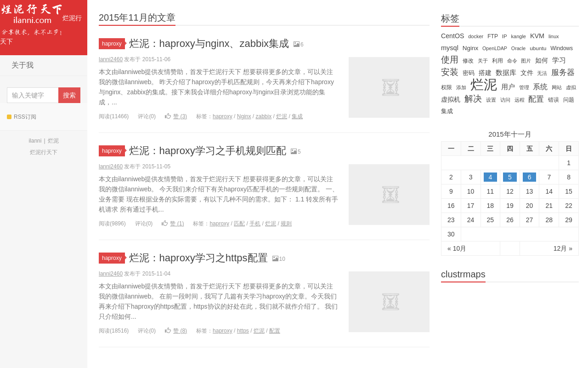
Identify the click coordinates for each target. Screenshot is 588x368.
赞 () (176, 116)
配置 (275, 331)
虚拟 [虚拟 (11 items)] (571, 87)
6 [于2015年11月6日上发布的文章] (530, 177)
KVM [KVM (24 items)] (537, 36)
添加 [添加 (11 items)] (461, 87)
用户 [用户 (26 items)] (508, 87)
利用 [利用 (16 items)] (498, 61)
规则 (286, 224)
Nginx (244, 116)
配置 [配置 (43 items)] (536, 99)
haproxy (113, 44)
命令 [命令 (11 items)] (512, 61)
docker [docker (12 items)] (476, 36)
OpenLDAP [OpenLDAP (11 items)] (495, 48)
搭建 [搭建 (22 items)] (485, 73)
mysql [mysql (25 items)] (450, 48)
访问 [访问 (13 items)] (505, 100)
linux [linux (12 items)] (554, 36)
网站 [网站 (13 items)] (557, 87)
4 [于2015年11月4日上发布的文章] (490, 177)
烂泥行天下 (41, 23)
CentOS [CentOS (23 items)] (452, 36)
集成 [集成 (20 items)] (447, 111)
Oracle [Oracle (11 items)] (518, 48)
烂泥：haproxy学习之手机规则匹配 (208, 151)
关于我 (23, 65)
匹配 (239, 224)
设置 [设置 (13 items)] (491, 100)
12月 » (563, 248)
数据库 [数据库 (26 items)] (506, 73)
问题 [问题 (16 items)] (569, 100)
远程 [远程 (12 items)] (520, 100)
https (243, 331)
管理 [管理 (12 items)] (524, 87)
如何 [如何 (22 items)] (542, 60)
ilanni (35, 141)
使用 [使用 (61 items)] (450, 60)
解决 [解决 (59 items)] (473, 99)
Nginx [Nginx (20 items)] (470, 48)
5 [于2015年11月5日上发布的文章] (510, 177)
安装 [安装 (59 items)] (450, 72)
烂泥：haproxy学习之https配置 (198, 258)
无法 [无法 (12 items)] (542, 73)
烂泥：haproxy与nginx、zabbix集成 (209, 43)
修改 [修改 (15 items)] (468, 61)
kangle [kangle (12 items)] (519, 36)
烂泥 (53, 141)
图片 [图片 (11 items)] (526, 61)
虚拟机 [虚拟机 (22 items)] (451, 99)
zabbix (264, 116)
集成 (297, 116)
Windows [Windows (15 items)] (562, 48)
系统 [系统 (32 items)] (540, 87)
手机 (255, 224)
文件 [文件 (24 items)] (527, 73)
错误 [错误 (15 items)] (554, 100)
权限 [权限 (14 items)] (447, 87)
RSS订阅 (22, 117)
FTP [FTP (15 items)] (493, 36)
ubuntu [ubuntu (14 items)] (538, 48)
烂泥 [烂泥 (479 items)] (484, 85)
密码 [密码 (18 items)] (469, 73)
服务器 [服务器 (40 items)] (563, 72)
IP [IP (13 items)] (505, 36)
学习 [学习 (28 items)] (559, 60)
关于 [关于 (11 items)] (483, 61)
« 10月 (457, 248)
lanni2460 (111, 59)
